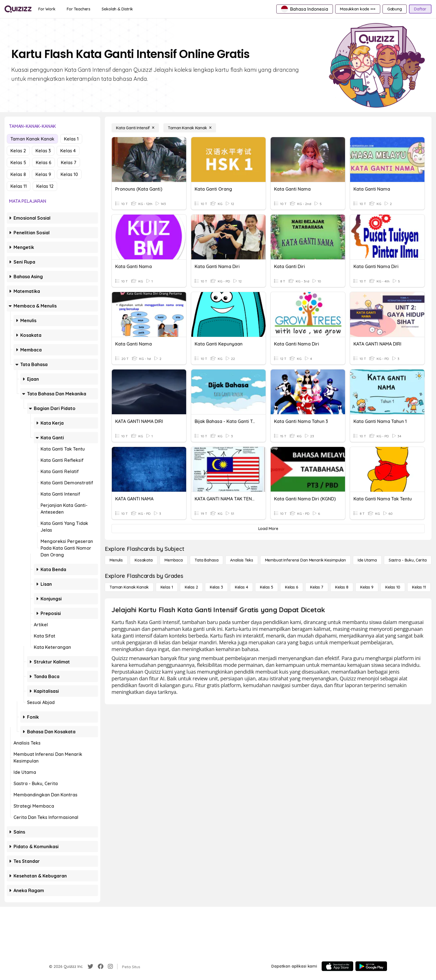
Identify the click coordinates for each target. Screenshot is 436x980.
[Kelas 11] (419, 587)
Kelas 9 (43, 174)
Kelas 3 (43, 151)
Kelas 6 (44, 162)
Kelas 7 (69, 162)
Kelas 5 (18, 162)
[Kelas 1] (167, 587)
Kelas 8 (18, 174)
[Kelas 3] (216, 587)
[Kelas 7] (317, 587)
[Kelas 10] (393, 587)
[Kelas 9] (367, 587)
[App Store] (337, 966)
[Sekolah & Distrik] (117, 9)
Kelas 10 (69, 174)
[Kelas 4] (242, 587)
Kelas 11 (19, 186)
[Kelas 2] (191, 587)
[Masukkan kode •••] (358, 9)
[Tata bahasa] (206, 560)
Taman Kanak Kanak (32, 139)
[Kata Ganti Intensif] (135, 128)
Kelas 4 (68, 151)
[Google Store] (371, 966)
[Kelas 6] (292, 587)
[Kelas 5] (267, 587)
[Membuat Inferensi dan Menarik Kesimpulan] (305, 560)
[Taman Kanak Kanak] (190, 128)
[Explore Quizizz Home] (18, 9)
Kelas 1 (71, 139)
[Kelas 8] (342, 587)
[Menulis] (116, 560)
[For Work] (47, 9)
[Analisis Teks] (242, 560)
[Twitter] (90, 966)
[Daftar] (420, 9)
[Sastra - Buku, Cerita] (408, 560)
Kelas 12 (45, 186)
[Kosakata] (144, 560)
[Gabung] (395, 9)
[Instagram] (110, 966)
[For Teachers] (79, 9)
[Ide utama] (367, 560)
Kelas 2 (18, 151)
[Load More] (268, 529)
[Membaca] (174, 560)
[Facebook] (101, 966)
